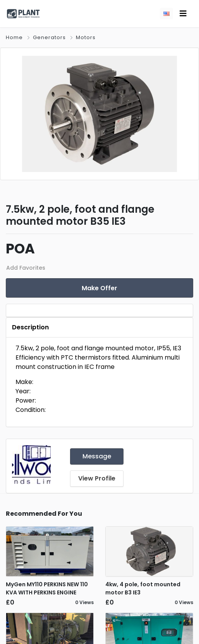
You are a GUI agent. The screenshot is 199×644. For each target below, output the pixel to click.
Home (14, 37)
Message (97, 456)
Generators (49, 37)
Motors (86, 37)
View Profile (97, 478)
